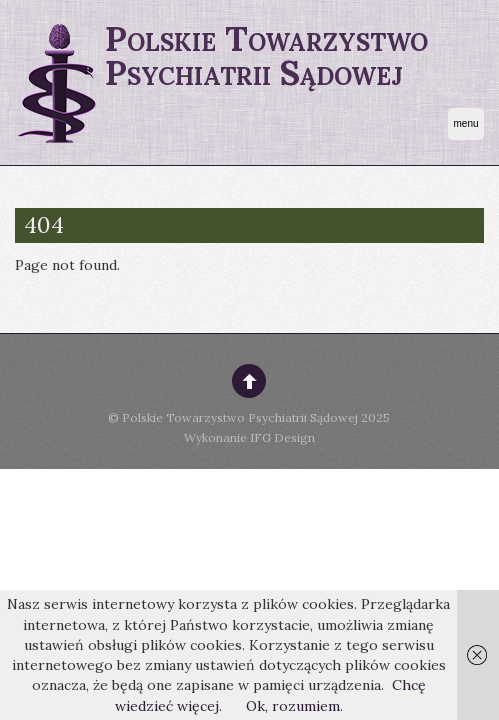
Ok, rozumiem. (294, 706)
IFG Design (282, 437)
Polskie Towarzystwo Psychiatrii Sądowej (240, 417)
